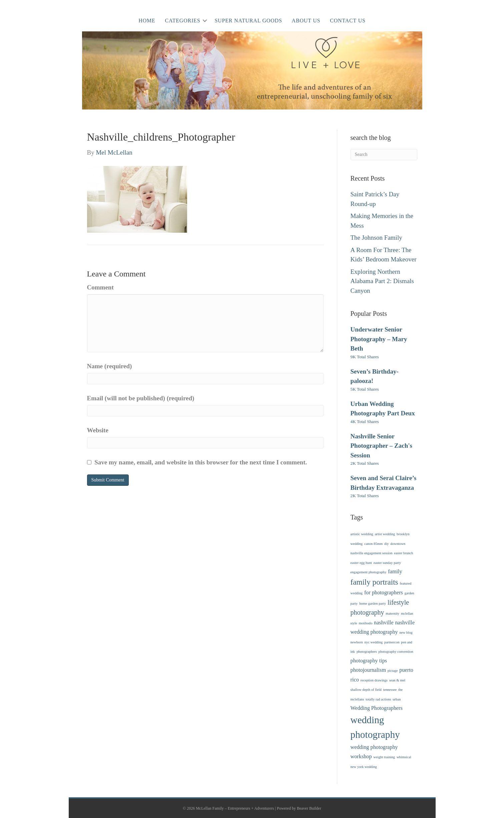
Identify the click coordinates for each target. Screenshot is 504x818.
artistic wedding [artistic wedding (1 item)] (362, 534)
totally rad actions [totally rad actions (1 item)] (378, 699)
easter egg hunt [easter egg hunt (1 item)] (361, 563)
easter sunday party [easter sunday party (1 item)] (387, 563)
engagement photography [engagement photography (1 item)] (369, 572)
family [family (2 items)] (395, 572)
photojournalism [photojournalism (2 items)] (368, 670)
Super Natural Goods (248, 21)
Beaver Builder (309, 808)
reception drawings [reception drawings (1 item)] (374, 680)
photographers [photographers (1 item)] (367, 652)
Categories (183, 21)
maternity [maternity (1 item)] (392, 613)
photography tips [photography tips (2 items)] (369, 661)
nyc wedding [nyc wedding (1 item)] (374, 642)
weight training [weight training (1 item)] (384, 757)
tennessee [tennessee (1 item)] (390, 690)
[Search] (384, 155)
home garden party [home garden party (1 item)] (373, 603)
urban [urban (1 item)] (397, 699)
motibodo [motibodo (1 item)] (365, 623)
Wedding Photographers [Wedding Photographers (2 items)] (377, 708)
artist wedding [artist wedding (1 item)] (385, 534)
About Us (306, 21)
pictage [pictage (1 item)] (393, 671)
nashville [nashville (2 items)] (384, 623)
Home (147, 21)
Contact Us (348, 21)
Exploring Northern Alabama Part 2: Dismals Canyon (382, 281)
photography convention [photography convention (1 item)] (396, 652)
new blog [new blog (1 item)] (406, 633)
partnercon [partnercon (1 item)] (392, 642)
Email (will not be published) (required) (141, 398)
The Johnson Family (376, 238)
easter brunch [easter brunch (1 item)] (403, 553)
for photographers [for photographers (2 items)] (384, 593)
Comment (100, 287)
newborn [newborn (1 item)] (357, 642)
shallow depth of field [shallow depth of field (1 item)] (366, 690)
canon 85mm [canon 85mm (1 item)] (373, 544)
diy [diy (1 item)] (387, 544)
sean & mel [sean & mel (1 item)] (397, 680)
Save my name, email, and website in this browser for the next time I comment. (201, 462)
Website (98, 430)
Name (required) (110, 366)
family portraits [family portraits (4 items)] (374, 582)
